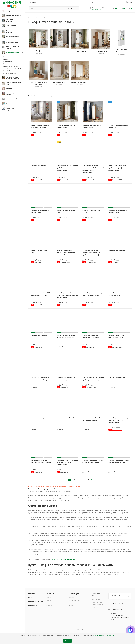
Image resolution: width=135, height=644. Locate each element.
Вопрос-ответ (96, 607)
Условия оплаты (97, 599)
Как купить (49, 605)
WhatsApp (83, 629)
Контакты (49, 603)
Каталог (31, 594)
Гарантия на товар (97, 605)
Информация (74, 594)
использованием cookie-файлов (103, 635)
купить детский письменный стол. (64, 559)
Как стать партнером (75, 600)
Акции (31, 598)
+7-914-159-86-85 (98, 8)
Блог (70, 603)
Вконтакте (78, 629)
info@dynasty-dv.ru (118, 610)
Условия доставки (97, 602)
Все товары (32, 605)
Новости (49, 600)
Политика (71, 605)
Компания (50, 594)
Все (92, 480)
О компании (50, 598)
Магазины (72, 598)
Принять (67, 641)
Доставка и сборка (35, 601)
